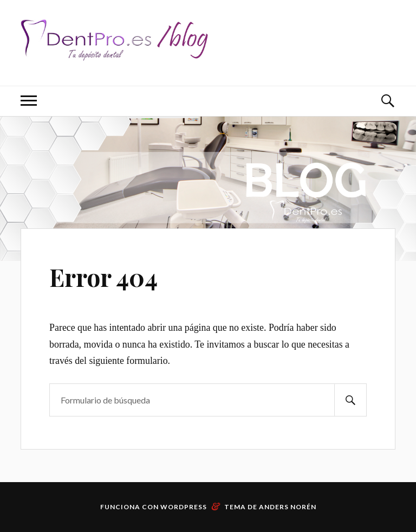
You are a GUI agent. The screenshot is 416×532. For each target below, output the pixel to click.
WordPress (184, 507)
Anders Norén (288, 507)
